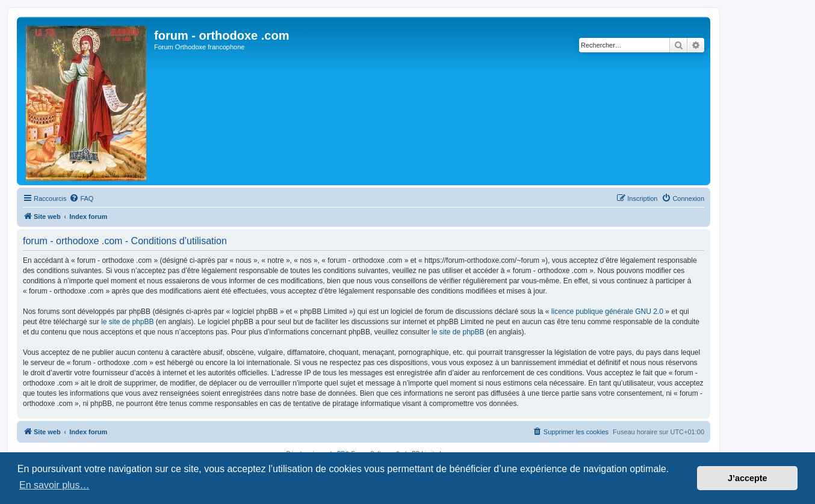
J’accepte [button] (748, 478)
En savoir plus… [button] (54, 485)
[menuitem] (81, 198)
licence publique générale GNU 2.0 (607, 312)
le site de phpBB (127, 322)
